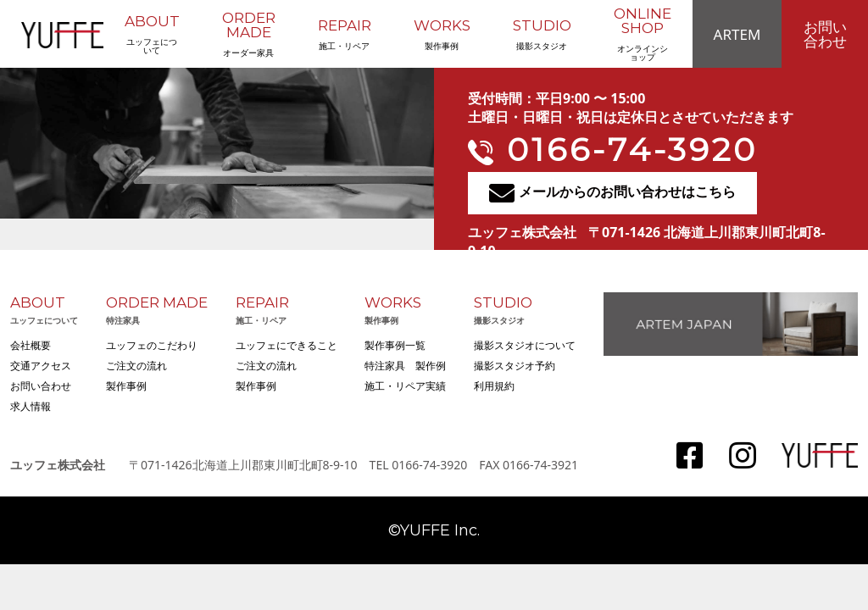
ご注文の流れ (136, 366)
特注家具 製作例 (405, 366)
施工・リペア (345, 34)
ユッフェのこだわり (152, 345)
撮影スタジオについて (525, 345)
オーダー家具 (249, 34)
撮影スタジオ (542, 34)
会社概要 (31, 345)
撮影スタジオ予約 (515, 366)
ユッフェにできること (287, 345)
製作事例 (442, 34)
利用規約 (494, 386)
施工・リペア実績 (405, 386)
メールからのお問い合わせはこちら (612, 193)
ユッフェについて (152, 34)
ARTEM (737, 34)
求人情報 (31, 406)
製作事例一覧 (395, 345)
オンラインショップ (643, 34)
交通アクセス (41, 366)
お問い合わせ (825, 34)
